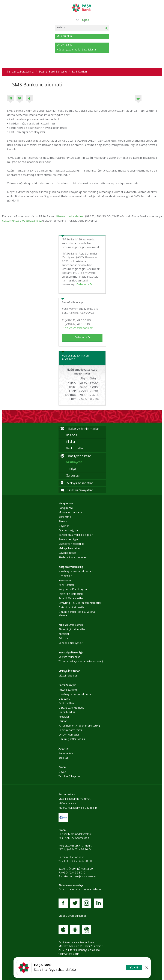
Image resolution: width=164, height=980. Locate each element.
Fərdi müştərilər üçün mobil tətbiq (79, 726)
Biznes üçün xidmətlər (72, 630)
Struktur (64, 522)
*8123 (62, 850)
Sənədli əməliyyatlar (71, 643)
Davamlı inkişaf (67, 553)
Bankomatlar (75, 449)
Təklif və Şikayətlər (70, 777)
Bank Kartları (79, 72)
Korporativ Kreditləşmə (73, 590)
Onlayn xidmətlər (69, 735)
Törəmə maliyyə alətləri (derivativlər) (81, 662)
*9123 (62, 861)
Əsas (41, 72)
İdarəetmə (65, 517)
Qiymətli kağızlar (69, 531)
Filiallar (71, 442)
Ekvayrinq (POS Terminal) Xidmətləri (80, 603)
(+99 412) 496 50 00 (80, 861)
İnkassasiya (65, 581)
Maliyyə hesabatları (70, 549)
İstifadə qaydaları (68, 804)
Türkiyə (71, 469)
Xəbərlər (64, 749)
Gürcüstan (73, 476)
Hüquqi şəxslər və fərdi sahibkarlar (77, 50)
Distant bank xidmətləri (72, 608)
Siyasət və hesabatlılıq (71, 544)
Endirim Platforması (70, 730)
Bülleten (64, 758)
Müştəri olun (64, 36)
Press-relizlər (67, 754)
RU (87, 20)
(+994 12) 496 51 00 (81, 869)
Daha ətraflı (84, 285)
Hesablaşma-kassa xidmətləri (76, 572)
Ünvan (62, 772)
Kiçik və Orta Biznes (71, 625)
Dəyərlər (64, 526)
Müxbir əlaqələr (68, 676)
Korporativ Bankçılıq (71, 567)
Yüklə (134, 967)
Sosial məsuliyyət (69, 540)
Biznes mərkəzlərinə (70, 217)
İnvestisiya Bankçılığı (71, 653)
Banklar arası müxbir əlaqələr (76, 535)
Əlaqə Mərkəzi (67, 712)
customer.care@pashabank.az (22, 221)
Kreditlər (64, 634)
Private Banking (68, 690)
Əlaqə (62, 768)
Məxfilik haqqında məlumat (74, 799)
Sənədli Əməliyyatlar (71, 599)
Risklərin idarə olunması (73, 558)
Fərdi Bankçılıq (58, 72)
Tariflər (63, 721)
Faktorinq (64, 639)
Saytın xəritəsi (67, 795)
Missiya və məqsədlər (71, 513)
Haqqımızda (66, 504)
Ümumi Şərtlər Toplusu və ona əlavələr (77, 614)
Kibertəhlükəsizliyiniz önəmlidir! (78, 808)
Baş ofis (71, 435)
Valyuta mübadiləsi (70, 657)
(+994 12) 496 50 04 (79, 850)
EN (82, 20)
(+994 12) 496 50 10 (73, 873)
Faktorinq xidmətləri (71, 594)
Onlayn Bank (64, 45)
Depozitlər (65, 576)
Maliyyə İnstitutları (69, 671)
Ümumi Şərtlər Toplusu (72, 739)
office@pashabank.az (79, 328)
